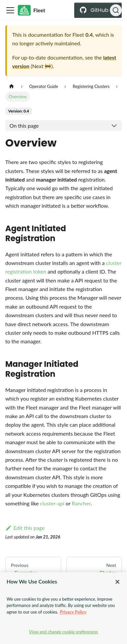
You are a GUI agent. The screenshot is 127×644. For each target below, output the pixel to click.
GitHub (102, 10)
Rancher (81, 503)
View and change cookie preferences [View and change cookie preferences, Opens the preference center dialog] (64, 632)
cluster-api (52, 503)
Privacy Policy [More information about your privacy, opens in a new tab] (73, 612)
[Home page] (12, 86)
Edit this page (25, 528)
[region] (63, 608)
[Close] (117, 582)
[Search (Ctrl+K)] (116, 10)
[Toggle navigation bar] (10, 10)
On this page (24, 126)
